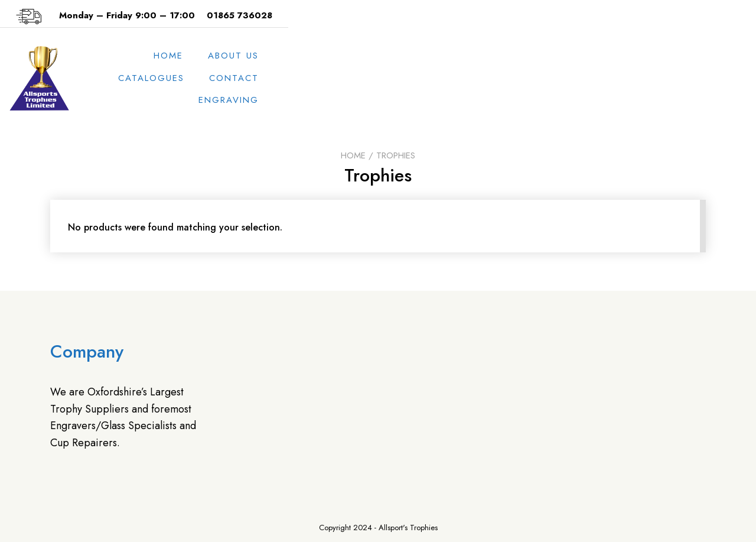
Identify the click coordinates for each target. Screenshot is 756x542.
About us (409, 78)
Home (344, 78)
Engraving (655, 78)
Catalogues (493, 78)
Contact (575, 78)
